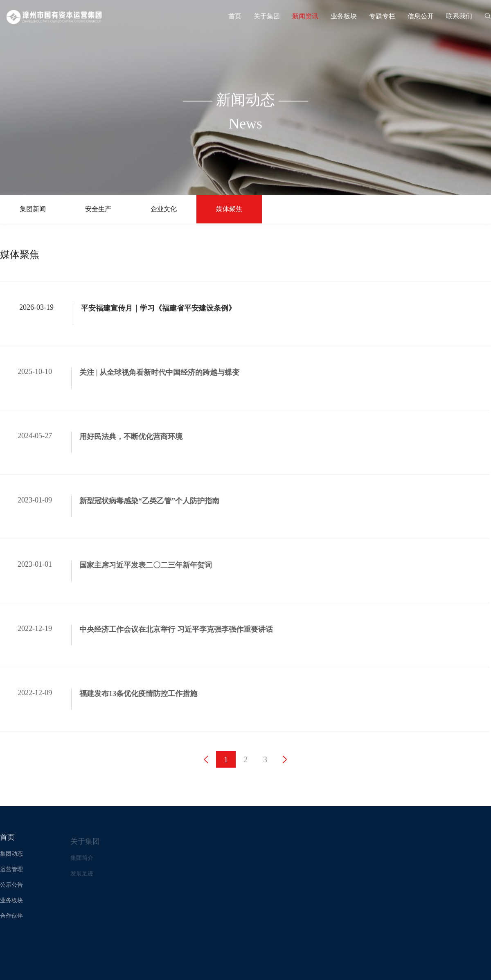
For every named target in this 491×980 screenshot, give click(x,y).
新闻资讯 (305, 16)
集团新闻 (33, 209)
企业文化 (164, 209)
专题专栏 (382, 16)
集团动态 (11, 859)
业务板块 (344, 16)
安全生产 (98, 209)
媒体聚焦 (229, 209)
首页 (235, 16)
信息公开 (421, 16)
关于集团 (267, 16)
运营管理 (11, 874)
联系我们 (459, 16)
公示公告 (11, 890)
